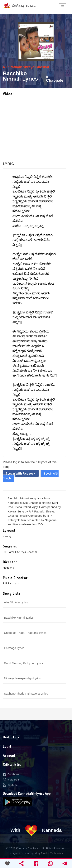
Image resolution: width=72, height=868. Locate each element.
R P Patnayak (11, 584)
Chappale (55, 80)
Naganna (8, 568)
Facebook (11, 774)
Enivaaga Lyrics (14, 648)
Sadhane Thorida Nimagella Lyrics (26, 693)
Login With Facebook (21, 473)
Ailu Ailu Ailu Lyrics (16, 602)
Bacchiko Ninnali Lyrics (19, 618)
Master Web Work (52, 853)
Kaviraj (7, 536)
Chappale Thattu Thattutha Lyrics (25, 633)
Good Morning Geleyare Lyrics (24, 663)
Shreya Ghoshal (36, 67)
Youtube (10, 785)
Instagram (11, 780)
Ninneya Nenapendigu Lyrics (22, 678)
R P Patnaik (12, 67)
